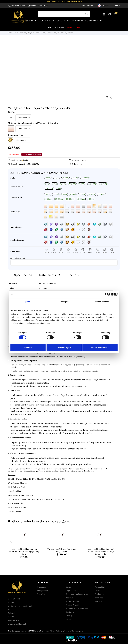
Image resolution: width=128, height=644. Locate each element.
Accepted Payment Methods (77, 608)
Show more (22, 118)
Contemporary (94, 21)
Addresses (99, 598)
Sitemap (69, 616)
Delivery (69, 587)
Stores (68, 619)
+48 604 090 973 (17, 5)
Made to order (56, 27)
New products (42, 591)
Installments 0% (50, 275)
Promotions (73, 27)
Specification (23, 275)
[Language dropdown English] (104, 6)
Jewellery (32, 21)
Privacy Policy (55, 631)
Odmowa (28, 348)
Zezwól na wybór (64, 348)
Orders (98, 591)
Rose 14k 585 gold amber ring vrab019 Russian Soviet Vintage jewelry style (100, 551)
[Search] (87, 14)
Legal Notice (71, 591)
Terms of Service (71, 631)
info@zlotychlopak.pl (38, 5)
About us (69, 598)
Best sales (41, 594)
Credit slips (99, 594)
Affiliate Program (73, 605)
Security (74, 275)
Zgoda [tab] (27, 302)
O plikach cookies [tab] (101, 302)
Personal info (100, 587)
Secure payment (72, 601)
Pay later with (18, 160)
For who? (45, 21)
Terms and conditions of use (77, 594)
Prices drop (41, 587)
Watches (57, 21)
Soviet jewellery (74, 21)
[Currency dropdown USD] (117, 6)
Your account (103, 583)
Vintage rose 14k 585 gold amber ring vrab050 (62, 550)
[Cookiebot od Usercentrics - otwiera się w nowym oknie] (107, 295)
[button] (117, 541)
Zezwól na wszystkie (100, 348)
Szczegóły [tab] (64, 302)
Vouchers (98, 601)
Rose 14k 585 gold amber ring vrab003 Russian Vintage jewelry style (24, 551)
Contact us (70, 612)
